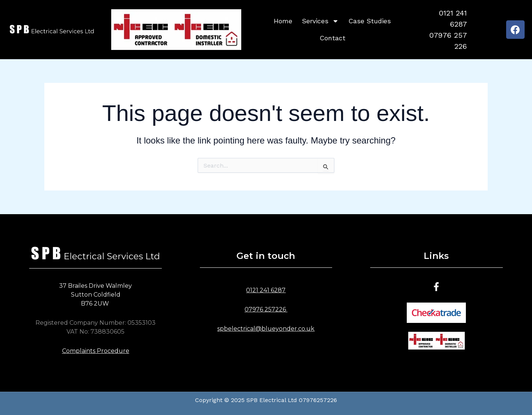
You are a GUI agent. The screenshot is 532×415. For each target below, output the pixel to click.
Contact (332, 38)
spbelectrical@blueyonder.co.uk (266, 329)
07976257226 (318, 400)
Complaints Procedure (96, 351)
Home (283, 21)
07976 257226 (265, 309)
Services (320, 21)
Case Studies (370, 21)
